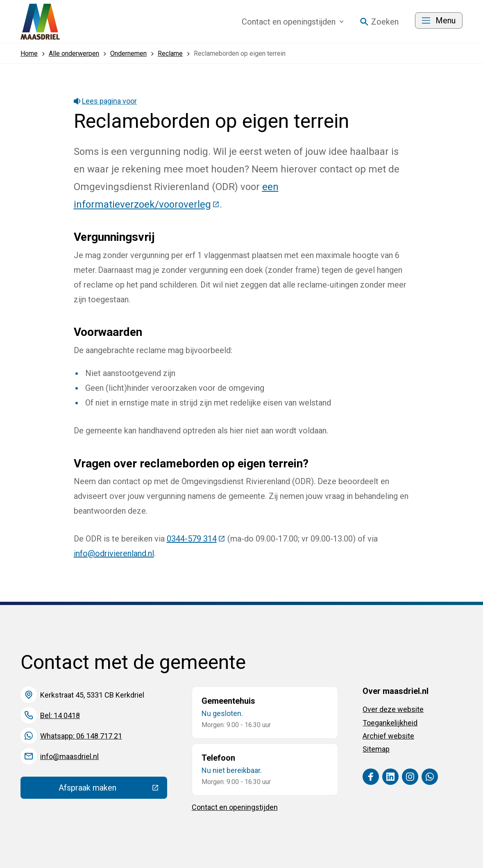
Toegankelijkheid (390, 723)
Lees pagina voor (105, 101)
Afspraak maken (113, 790)
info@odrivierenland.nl (114, 553)
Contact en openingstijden (235, 807)
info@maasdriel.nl (69, 756)
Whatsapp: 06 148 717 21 (81, 736)
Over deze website (393, 709)
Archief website (388, 736)
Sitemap (376, 749)
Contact (293, 22)
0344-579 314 (196, 539)
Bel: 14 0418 (60, 715)
